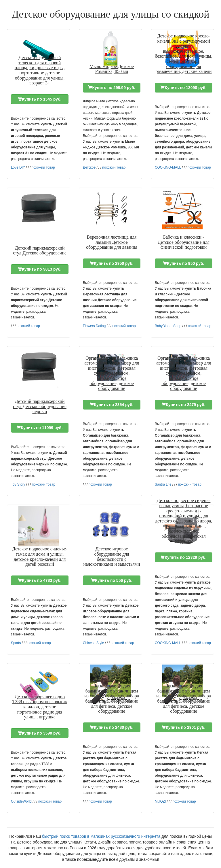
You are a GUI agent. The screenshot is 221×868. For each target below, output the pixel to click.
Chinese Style (93, 643)
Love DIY (18, 167)
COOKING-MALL (168, 167)
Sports (16, 643)
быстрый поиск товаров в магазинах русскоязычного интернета (101, 836)
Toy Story (18, 484)
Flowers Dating (94, 326)
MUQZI (160, 801)
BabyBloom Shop (168, 326)
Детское (89, 167)
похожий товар (43, 167)
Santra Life (163, 484)
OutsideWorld (21, 801)
